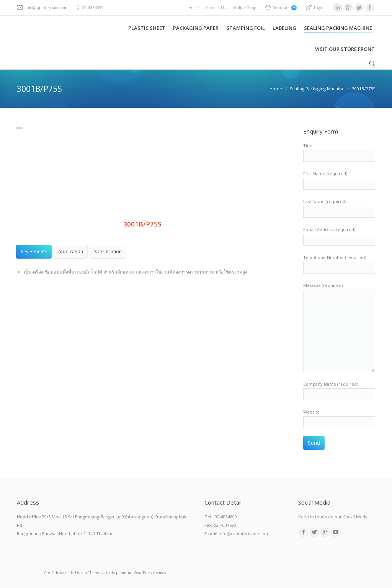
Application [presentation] (71, 252)
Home (276, 89)
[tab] (34, 252)
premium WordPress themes (141, 573)
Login (319, 8)
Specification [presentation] (108, 252)
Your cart (285, 8)
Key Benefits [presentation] (34, 252)
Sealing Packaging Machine (317, 89)
